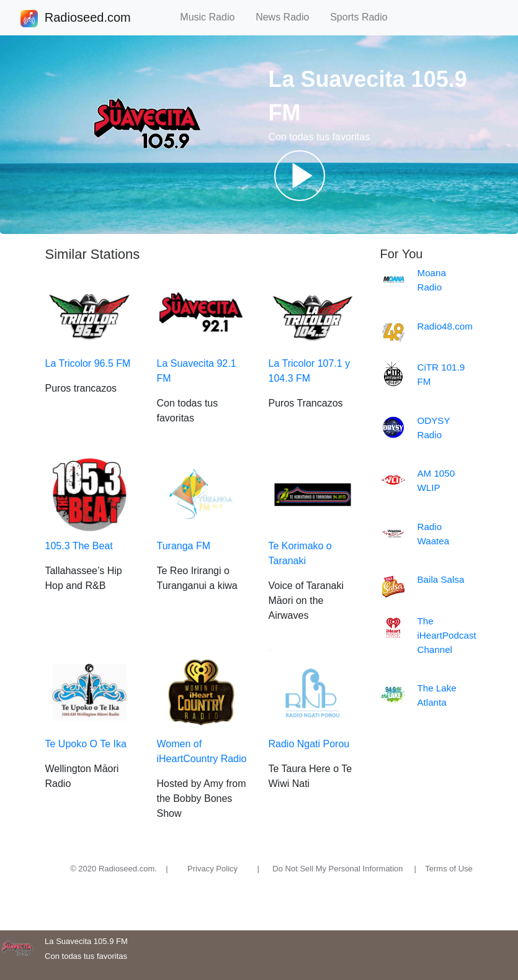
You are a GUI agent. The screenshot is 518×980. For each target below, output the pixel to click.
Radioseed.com (87, 19)
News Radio (288, 17)
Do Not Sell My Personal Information (337, 869)
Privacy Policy (212, 869)
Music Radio (213, 17)
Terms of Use (449, 869)
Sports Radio (364, 17)
